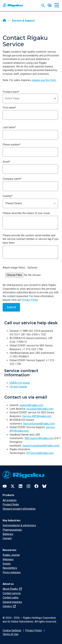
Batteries (8, 534)
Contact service (12, 593)
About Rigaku (12, 589)
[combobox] (30, 98)
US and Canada (18, 387)
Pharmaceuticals (12, 530)
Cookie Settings (12, 630)
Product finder (11, 504)
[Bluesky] (44, 486)
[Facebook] (36, 486)
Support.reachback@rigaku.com (41, 446)
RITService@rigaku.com (40, 453)
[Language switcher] (49, 5)
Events (7, 564)
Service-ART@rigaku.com (37, 416)
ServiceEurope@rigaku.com (39, 424)
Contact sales (11, 598)
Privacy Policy (30, 300)
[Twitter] (13, 486)
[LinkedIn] (21, 486)
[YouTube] (5, 486)
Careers (9, 606)
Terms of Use (10, 634)
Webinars (8, 559)
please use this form (44, 80)
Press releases (12, 572)
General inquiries (12, 602)
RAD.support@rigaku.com (39, 438)
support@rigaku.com (31, 405)
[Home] (4, 21)
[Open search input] (43, 5)
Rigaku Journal (11, 555)
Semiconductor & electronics (19, 525)
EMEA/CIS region (20, 383)
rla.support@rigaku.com (40, 409)
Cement (7, 538)
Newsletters (10, 568)
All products (10, 500)
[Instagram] (28, 486)
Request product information (19, 509)
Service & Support (23, 21)
